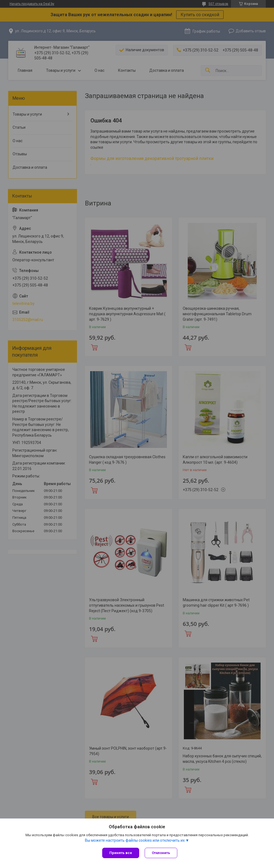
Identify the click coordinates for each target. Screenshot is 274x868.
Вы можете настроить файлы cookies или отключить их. (135, 840)
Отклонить (161, 853)
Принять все (121, 853)
